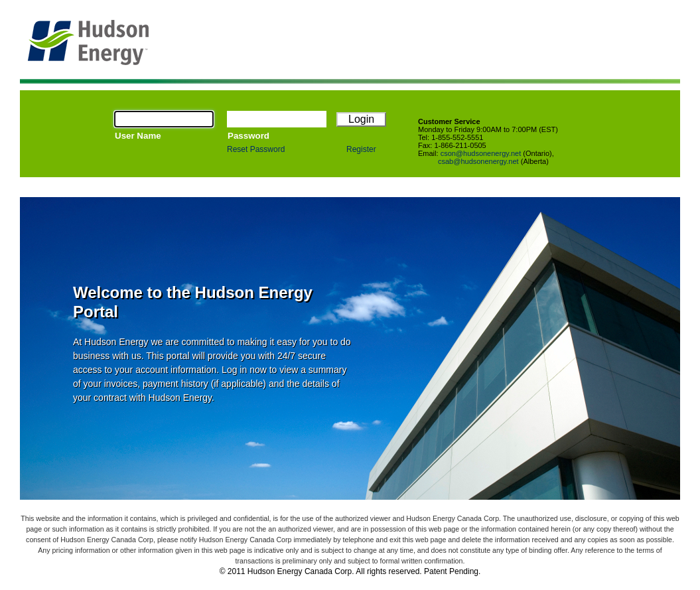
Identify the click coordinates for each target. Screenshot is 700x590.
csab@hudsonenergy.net (478, 161)
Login (361, 119)
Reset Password (256, 149)
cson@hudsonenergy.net (481, 153)
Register (361, 149)
